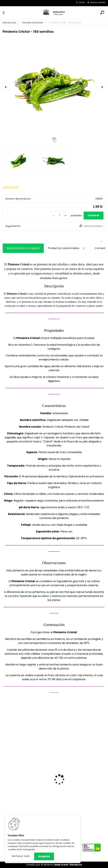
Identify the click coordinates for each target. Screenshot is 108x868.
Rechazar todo (21, 856)
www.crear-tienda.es (68, 865)
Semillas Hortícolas (33, 23)
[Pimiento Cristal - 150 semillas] (54, 87)
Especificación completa (23, 248)
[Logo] (54, 13)
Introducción (9, 23)
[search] (102, 13)
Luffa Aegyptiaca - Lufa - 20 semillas (76, 780)
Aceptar (44, 856)
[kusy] (60, 216)
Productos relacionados (67, 248)
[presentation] (6, 87)
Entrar (82, 2)
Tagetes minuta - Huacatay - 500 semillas (28, 790)
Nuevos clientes (98, 2)
